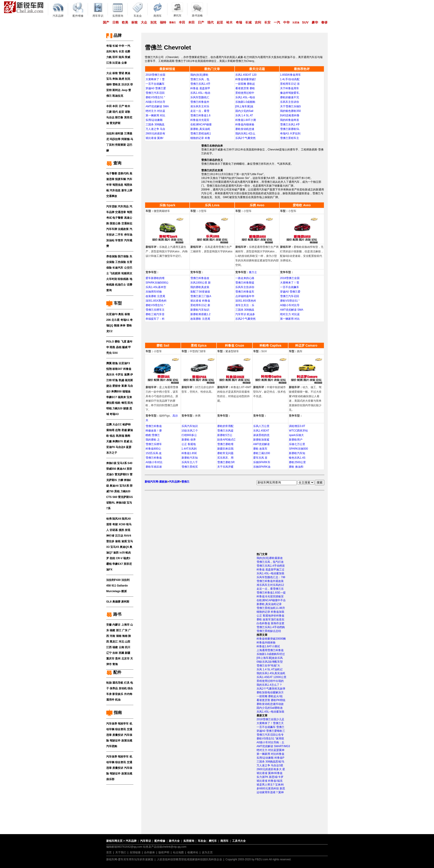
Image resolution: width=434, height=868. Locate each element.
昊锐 (117, 491)
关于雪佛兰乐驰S (290, 106)
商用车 (224, 841)
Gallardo (122, 586)
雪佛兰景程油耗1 (201, 134)
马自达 (110, 117)
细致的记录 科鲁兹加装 (270, 612)
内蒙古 (116, 625)
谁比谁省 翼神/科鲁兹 (270, 773)
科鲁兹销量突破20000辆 (271, 639)
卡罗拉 (119, 375)
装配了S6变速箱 (200, 292)
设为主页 (207, 852)
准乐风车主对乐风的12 (270, 585)
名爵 (127, 52)
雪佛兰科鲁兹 (154, 426)
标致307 (117, 369)
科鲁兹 (127, 369)
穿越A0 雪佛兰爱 (156, 88)
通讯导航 (118, 683)
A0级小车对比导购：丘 (270, 742)
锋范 (124, 403)
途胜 (116, 553)
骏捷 (126, 408)
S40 (130, 463)
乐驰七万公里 (297, 444)
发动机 (123, 688)
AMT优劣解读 (261, 444)
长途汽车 (118, 268)
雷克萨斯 (115, 123)
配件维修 (160, 841)
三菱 (109, 112)
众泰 (124, 63)
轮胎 (109, 683)
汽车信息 (115, 190)
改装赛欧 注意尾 (155, 296)
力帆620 (125, 491)
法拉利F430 (113, 580)
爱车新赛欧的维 (155, 278)
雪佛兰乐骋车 (154, 444)
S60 (115, 497)
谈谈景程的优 (261, 435)
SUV (305, 22)
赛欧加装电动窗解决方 (270, 692)
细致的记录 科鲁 (200, 138)
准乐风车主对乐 (200, 106)
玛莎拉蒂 (115, 139)
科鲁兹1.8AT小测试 (268, 646)
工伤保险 (120, 262)
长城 (248, 22)
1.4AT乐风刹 (189, 449)
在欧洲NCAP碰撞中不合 (271, 600)
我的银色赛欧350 (290, 111)
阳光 (130, 403)
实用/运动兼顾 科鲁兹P (270, 758)
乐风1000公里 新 (200, 283)
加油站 (110, 240)
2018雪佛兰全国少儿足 (270, 719)
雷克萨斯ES (122, 474)
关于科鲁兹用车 (290, 88)
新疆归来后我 (225, 449)
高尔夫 (110, 375)
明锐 (109, 408)
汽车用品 (123, 206)
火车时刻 (112, 279)
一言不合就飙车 (155, 84)
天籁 (109, 441)
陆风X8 (126, 519)
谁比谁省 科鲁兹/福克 (270, 781)
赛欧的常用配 (225, 426)
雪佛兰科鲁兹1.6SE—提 (271, 593)
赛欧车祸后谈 (154, 467)
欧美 (125, 22)
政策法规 (127, 741)
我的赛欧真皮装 (200, 287)
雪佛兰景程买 (190, 467)
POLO (110, 342)
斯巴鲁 (119, 117)
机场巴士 (120, 285)
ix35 (122, 553)
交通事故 (112, 196)
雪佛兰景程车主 (290, 138)
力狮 (120, 480)
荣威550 (111, 469)
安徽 (109, 625)
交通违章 (120, 212)
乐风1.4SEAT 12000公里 (271, 677)
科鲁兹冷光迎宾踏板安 (270, 596)
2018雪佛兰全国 (155, 75)
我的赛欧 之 (153, 440)
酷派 (124, 591)
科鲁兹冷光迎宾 (200, 120)
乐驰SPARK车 (262, 462)
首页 (109, 852)
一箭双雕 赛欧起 (245, 84)
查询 (114, 163)
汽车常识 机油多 (245, 314)
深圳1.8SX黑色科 (156, 301)
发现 (127, 530)
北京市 (125, 659)
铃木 (229, 22)
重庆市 (110, 659)
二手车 (119, 235)
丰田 (182, 22)
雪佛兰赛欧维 (225, 444)
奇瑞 (239, 22)
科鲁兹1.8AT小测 (246, 120)
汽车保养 (112, 724)
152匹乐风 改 (154, 453)
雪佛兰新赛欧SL (290, 129)
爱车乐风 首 (260, 458)
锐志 (112, 436)
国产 (106, 22)
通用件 (110, 700)
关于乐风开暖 (225, 467)
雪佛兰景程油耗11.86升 (271, 608)
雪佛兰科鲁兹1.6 (200, 115)
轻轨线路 (123, 279)
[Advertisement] (173, 169)
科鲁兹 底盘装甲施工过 (270, 570)
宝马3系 (122, 463)
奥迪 (127, 73)
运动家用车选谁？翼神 (270, 792)
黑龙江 (114, 642)
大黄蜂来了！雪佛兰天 (270, 723)
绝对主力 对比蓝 (155, 111)
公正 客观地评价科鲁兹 (270, 616)
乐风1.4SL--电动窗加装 (270, 573)
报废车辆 (120, 179)
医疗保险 (123, 256)
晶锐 (119, 347)
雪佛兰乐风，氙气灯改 (270, 562)
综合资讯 (120, 729)
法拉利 (110, 134)
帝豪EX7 (118, 564)
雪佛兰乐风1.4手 (200, 84)
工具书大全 (239, 841)
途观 (124, 541)
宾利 (112, 145)
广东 (125, 630)
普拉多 (110, 541)
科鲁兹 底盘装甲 (200, 88)
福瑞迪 (126, 392)
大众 (144, 22)
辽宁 (109, 653)
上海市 (125, 625)
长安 (267, 22)
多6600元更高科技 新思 (271, 788)
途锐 (118, 541)
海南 (125, 636)
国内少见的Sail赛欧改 (270, 708)
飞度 (124, 342)
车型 (114, 303)
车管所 (119, 240)
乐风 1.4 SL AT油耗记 (270, 669)
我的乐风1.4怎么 (245, 134)
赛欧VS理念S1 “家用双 (270, 739)
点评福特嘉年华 (245, 296)
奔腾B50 (116, 392)
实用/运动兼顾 (154, 120)
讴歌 (127, 112)
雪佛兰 (172, 22)
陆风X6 (117, 519)
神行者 (110, 536)
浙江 (119, 630)
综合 (130, 688)
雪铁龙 (116, 84)
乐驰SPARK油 (262, 467)
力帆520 (117, 408)
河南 (112, 636)
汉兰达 (119, 536)
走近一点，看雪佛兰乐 (270, 589)
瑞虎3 (127, 558)
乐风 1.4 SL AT (244, 115)
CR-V (119, 558)
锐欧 (118, 403)
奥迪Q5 (124, 547)
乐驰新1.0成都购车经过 (271, 654)
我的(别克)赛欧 (199, 75)
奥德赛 (116, 602)
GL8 (109, 602)
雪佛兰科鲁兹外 (200, 102)
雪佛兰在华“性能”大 (268, 666)
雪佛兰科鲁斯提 (245, 283)
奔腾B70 (118, 441)
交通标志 (127, 223)
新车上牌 (127, 190)
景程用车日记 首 (290, 84)
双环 (115, 57)
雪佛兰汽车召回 (155, 93)
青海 (115, 664)
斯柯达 (116, 90)
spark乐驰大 (296, 435)
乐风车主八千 (190, 462)
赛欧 (117, 342)
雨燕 (112, 347)
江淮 (109, 63)
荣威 (127, 57)
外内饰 (128, 694)
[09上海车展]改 (244, 106)
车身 (109, 694)
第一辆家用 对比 (155, 115)
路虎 (121, 79)
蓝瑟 (129, 447)
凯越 (121, 380)
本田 (191, 22)
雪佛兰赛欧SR (226, 462)
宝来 (129, 397)
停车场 (128, 235)
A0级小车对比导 (155, 102)
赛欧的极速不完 (290, 97)
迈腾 (109, 425)
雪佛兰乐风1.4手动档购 (271, 627)
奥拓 (121, 314)
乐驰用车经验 (154, 292)
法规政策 (123, 229)
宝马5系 (124, 486)
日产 (201, 22)
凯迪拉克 (118, 96)
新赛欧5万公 (225, 435)
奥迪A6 (114, 486)
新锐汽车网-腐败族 (156, 482)
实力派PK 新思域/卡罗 (270, 777)
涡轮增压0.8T (297, 426)
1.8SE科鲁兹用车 (291, 75)
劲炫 (112, 558)
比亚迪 (296, 22)
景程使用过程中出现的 (270, 681)
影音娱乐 (118, 694)
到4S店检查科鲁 (290, 115)
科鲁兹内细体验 (245, 124)
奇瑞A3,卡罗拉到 (290, 134)
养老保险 (112, 256)
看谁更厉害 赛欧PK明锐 (271, 700)
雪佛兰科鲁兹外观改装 (270, 581)
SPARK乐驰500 (298, 449)
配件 (114, 672)
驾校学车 (123, 724)
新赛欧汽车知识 (200, 310)
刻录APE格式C (226, 440)
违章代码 (123, 174)
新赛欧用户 (296, 440)
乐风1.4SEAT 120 (246, 75)
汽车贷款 (112, 206)
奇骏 (115, 524)
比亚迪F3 (124, 363)
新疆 (127, 653)
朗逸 (115, 363)
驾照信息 (118, 185)
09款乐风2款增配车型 (270, 662)
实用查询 (189, 841)
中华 (286, 22)
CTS (109, 497)
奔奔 (123, 326)
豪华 (315, 22)
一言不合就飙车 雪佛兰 (270, 727)
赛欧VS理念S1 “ (155, 97)
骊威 (125, 347)
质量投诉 (118, 735)
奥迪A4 (121, 469)
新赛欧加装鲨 (261, 440)
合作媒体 (149, 852)
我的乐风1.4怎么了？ (269, 685)
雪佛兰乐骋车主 (155, 310)
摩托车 (213, 841)
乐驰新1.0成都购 (245, 102)
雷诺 (121, 73)
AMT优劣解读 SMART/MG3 (273, 746)
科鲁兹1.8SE (189, 453)
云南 (121, 647)
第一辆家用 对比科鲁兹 (270, 754)
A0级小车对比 (154, 462)
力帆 (109, 57)
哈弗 (109, 519)
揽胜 (121, 530)
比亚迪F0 (112, 314)
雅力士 (253, 272)
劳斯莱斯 (120, 145)
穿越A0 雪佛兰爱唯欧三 (271, 731)
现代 (210, 22)
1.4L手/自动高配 (290, 79)
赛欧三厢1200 (262, 453)
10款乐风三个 (190, 431)
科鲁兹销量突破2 (246, 79)
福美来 (122, 397)
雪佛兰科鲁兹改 (200, 278)
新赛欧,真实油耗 (200, 129)
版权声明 (164, 852)
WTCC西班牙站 (298, 431)
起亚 (220, 22)
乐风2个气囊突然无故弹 (271, 689)
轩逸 (115, 380)
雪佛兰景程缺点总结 (269, 631)
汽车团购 (112, 746)
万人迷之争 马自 (155, 129)
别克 (153, 22)
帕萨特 (127, 425)
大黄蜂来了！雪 (155, 79)
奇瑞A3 (114, 414)
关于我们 (121, 852)
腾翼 (109, 363)
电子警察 (112, 174)
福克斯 (129, 380)
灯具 (127, 683)
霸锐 (109, 564)
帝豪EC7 (112, 397)
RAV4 (128, 536)
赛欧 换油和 (296, 467)
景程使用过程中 (245, 93)
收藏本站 (193, 852)
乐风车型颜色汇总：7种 (271, 577)
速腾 (127, 375)
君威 (126, 441)
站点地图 (178, 852)
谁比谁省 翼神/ (154, 138)
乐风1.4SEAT (261, 431)
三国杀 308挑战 (155, 124)
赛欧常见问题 (225, 453)
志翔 (118, 430)
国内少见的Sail (244, 111)
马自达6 (120, 447)
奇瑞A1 (125, 320)
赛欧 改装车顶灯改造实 (270, 619)
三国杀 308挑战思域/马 (270, 762)
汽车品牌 (174, 482)
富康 (124, 386)
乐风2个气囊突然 (246, 138)
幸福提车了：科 (155, 319)
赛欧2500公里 (297, 462)
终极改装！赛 (154, 431)
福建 (112, 630)
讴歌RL (111, 503)
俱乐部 (110, 779)
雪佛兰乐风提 (225, 431)
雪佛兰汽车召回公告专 (270, 735)
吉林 (115, 653)
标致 (134, 22)
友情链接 (135, 852)
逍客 (109, 524)
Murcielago (113, 591)
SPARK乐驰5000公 (157, 283)
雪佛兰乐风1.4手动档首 (271, 566)
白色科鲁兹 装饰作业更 (270, 623)
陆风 (121, 57)
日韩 (116, 22)
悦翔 (109, 369)
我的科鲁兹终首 (290, 120)
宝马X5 (115, 547)
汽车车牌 (112, 229)
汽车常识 (146, 841)
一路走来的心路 (245, 278)
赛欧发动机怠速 (245, 129)
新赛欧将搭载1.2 (200, 314)
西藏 (121, 653)
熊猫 (117, 326)
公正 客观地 (189, 444)
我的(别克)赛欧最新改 (270, 558)
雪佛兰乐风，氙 (200, 79)
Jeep (124, 90)
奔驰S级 (121, 503)
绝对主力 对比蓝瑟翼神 (270, 750)
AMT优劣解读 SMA (157, 106)
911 (114, 586)
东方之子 (112, 453)
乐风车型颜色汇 (200, 97)
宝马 (109, 79)
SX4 (115, 353)
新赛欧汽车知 (190, 458)
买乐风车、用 (225, 458)
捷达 (109, 386)
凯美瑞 (120, 436)
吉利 (258, 22)
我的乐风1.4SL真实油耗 (271, 673)
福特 (163, 22)
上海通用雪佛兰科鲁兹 (270, 650)
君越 (124, 430)
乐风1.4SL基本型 (156, 287)
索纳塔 (110, 430)
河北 (121, 642)
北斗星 (116, 320)
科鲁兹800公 (153, 449)
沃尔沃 (125, 84)
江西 (109, 647)
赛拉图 (110, 403)
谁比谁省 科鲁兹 (200, 301)
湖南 (119, 636)
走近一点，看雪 (200, 111)
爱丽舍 (116, 386)
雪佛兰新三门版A (201, 296)
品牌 (114, 35)
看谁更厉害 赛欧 (245, 88)
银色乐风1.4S (297, 458)
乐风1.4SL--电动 (200, 93)
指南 (114, 713)
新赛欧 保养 (189, 440)
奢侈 (324, 22)
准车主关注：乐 (245, 305)
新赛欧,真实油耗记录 (269, 604)
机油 (118, 700)
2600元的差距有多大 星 (271, 769)
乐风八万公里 (261, 426)
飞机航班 (115, 273)
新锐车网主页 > (116, 841)
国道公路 (115, 223)
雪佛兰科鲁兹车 (245, 292)
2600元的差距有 (155, 134)
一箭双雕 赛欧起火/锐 (270, 696)
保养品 (114, 688)
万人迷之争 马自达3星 (270, 765)
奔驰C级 (111, 463)
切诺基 (114, 530)
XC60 (122, 524)
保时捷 (119, 134)
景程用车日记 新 (200, 305)
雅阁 (127, 436)
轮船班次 (127, 273)
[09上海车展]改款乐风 (270, 658)
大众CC (117, 425)
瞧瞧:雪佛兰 (153, 435)
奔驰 (115, 79)
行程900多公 (189, 435)
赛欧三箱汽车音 (155, 314)
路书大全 (174, 841)
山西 (127, 642)
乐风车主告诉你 (290, 102)
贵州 (118, 659)
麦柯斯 (125, 602)
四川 (127, 647)
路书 (114, 614)
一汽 (277, 22)
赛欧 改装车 (260, 449)
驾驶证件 (115, 741)
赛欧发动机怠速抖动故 (270, 704)
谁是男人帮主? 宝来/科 (270, 785)
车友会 (202, 841)
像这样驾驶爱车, (290, 93)
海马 (115, 52)
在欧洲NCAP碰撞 (201, 124)
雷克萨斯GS (125, 497)
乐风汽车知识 (190, 426)
